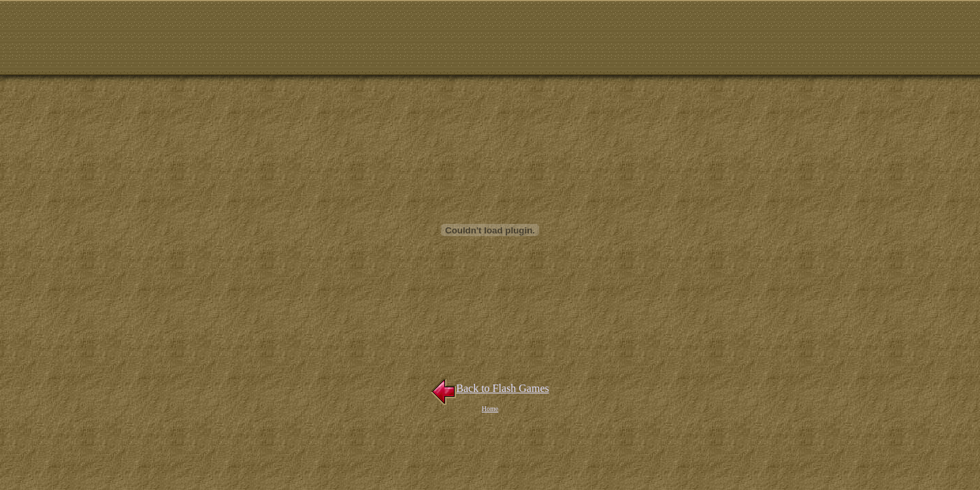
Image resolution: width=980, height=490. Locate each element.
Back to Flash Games (490, 388)
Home (490, 409)
